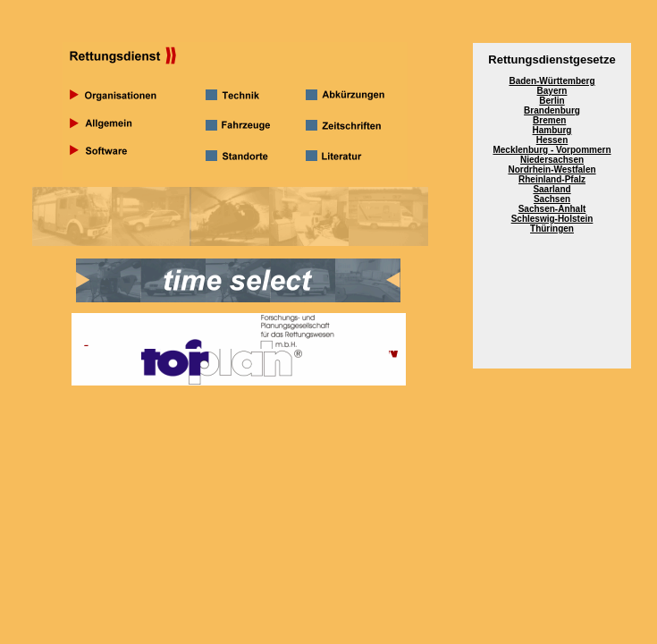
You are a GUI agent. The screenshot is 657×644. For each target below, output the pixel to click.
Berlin (552, 101)
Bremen (549, 120)
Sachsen (552, 199)
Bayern (552, 91)
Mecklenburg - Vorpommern (552, 150)
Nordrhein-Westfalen (552, 169)
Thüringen (552, 229)
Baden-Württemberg (552, 81)
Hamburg (552, 130)
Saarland (552, 189)
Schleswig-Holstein (552, 219)
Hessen (552, 140)
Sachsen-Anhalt (552, 209)
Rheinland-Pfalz (552, 179)
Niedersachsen (552, 160)
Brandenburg (552, 110)
